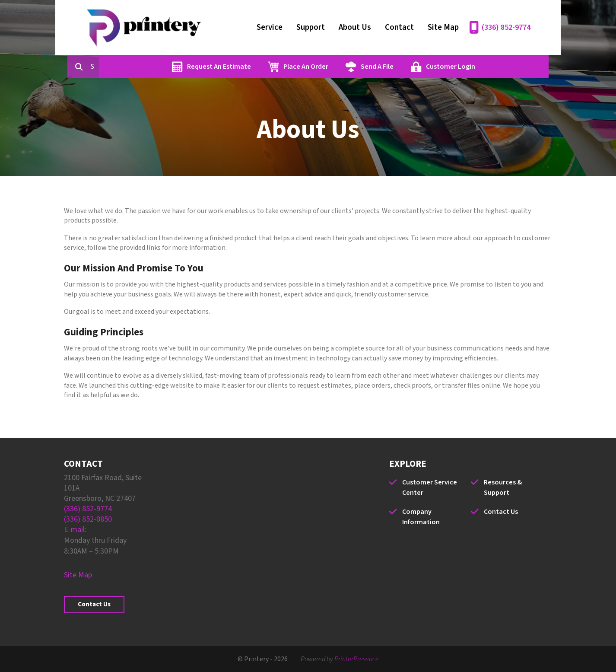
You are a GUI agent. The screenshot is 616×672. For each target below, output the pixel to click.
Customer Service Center (430, 487)
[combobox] (135, 67)
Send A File (416, 67)
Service (270, 27)
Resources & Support (503, 487)
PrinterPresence (357, 659)
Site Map (443, 27)
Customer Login (490, 67)
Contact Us (94, 604)
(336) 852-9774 (506, 27)
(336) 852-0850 (88, 519)
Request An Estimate (258, 67)
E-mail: (75, 530)
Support (311, 27)
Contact (399, 27)
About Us (355, 27)
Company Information (421, 517)
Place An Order (345, 67)
